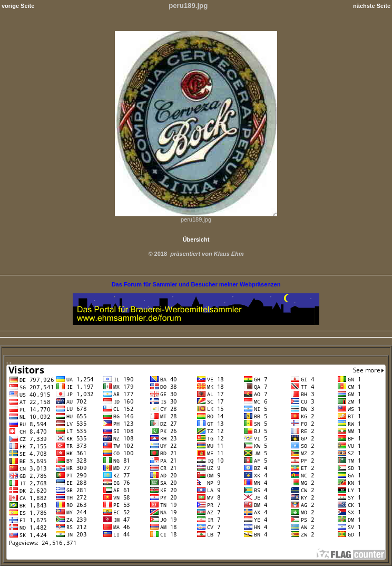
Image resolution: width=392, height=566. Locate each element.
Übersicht (196, 239)
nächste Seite (372, 6)
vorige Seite (18, 6)
